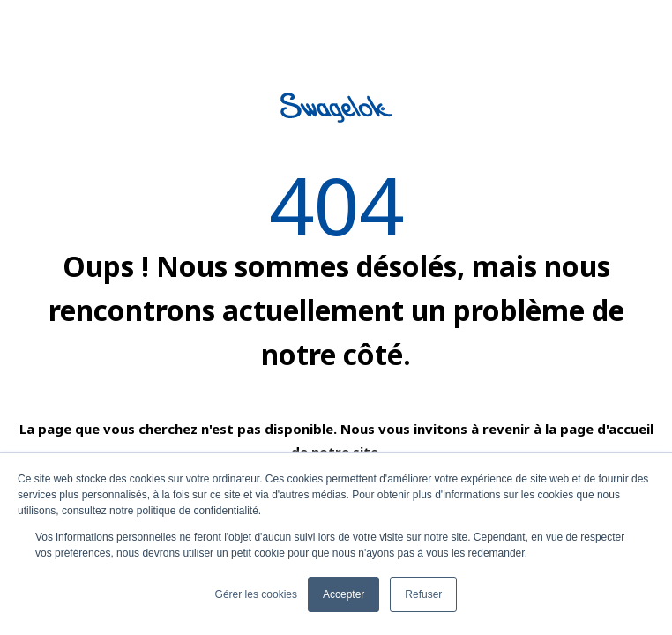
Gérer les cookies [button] (256, 594)
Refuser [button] (423, 594)
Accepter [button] (343, 594)
